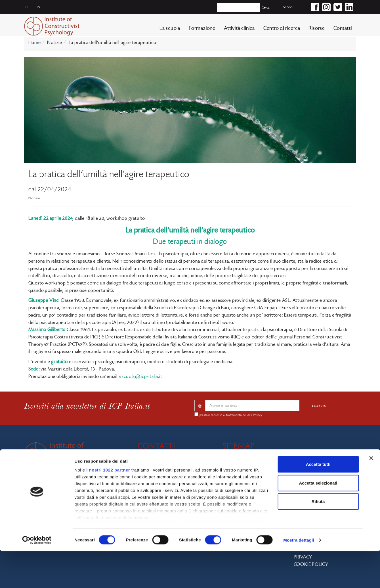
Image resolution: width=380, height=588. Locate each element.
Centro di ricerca (282, 30)
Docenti (247, 484)
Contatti (343, 30)
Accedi (288, 7)
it (27, 7)
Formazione (202, 30)
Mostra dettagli (299, 577)
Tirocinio (314, 484)
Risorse (317, 30)
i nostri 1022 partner (108, 507)
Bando (312, 477)
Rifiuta (318, 538)
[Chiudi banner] (371, 495)
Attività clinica (239, 30)
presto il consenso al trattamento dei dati (231, 415)
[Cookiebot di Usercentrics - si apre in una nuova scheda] (37, 577)
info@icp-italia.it (169, 472)
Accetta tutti (318, 501)
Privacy (258, 415)
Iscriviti (319, 405)
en (38, 7)
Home (35, 43)
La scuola (170, 30)
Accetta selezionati (318, 520)
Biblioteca (315, 470)
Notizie (55, 43)
